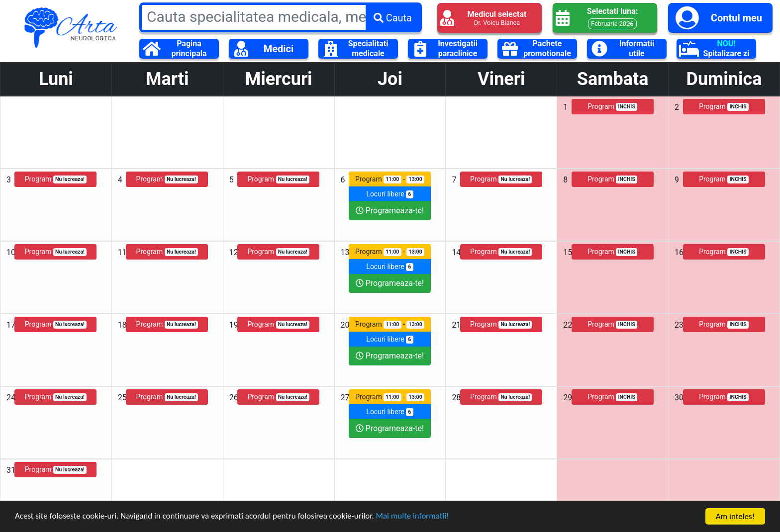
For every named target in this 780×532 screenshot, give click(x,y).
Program (612, 107)
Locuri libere (390, 194)
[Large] (281, 16)
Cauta (393, 18)
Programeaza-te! (390, 211)
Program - (390, 179)
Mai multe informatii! (414, 517)
